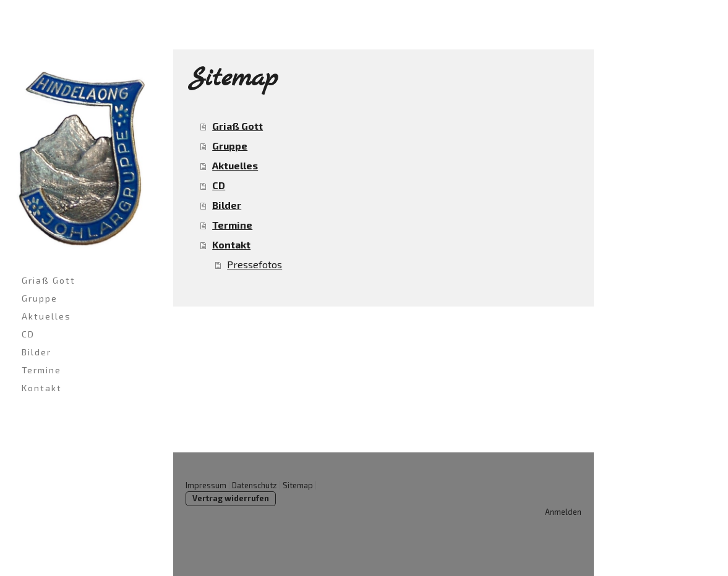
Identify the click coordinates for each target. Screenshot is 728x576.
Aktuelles (46, 316)
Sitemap (298, 485)
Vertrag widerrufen (231, 498)
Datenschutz (255, 485)
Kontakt (42, 388)
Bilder (36, 352)
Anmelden (563, 512)
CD (28, 334)
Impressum (206, 485)
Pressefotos (255, 264)
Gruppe (40, 298)
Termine (41, 370)
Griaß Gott (49, 280)
